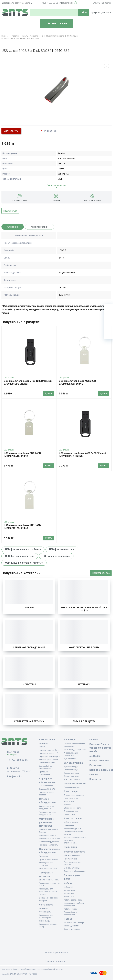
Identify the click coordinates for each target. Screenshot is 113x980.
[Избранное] (109, 317)
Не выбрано (13, 755)
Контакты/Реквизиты (57, 953)
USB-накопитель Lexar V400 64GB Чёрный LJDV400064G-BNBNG (82, 455)
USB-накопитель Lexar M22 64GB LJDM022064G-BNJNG (22, 455)
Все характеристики (57, 185)
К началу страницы (57, 961)
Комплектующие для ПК (84, 647)
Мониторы (29, 684)
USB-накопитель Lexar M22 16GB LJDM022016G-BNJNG (22, 527)
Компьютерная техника (29, 721)
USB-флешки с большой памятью (24, 563)
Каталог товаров (55, 24)
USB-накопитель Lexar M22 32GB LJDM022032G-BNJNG (77, 382)
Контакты (106, 3)
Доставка (106, 13)
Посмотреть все (101, 573)
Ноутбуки (84, 684)
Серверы (29, 608)
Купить (49, 393)
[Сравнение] (109, 326)
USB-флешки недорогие (56, 556)
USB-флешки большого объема (23, 549)
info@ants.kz (66, 3)
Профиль (95, 13)
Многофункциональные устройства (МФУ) (84, 609)
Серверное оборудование (29, 647)
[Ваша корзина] (109, 308)
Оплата (96, 3)
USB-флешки (9, 378)
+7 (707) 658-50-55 (49, 3)
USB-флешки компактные (20, 556)
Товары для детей (84, 721)
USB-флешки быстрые (62, 549)
